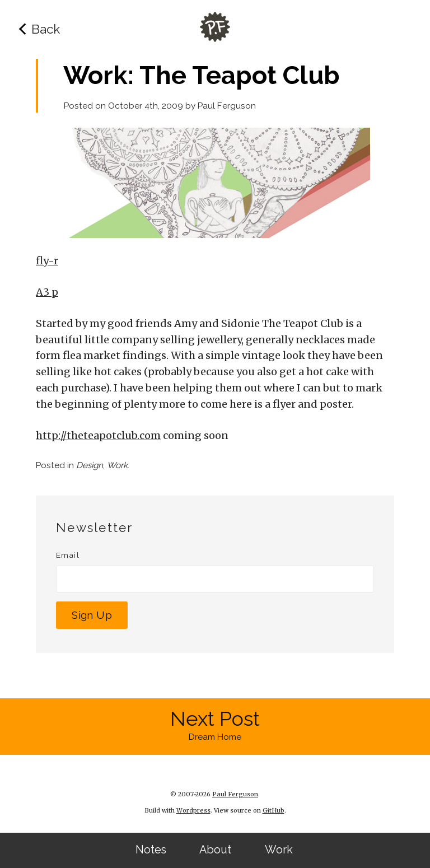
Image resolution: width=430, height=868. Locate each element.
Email (68, 555)
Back (46, 29)
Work (279, 850)
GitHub (274, 810)
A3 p (47, 292)
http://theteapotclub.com (98, 435)
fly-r (47, 261)
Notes (151, 850)
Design (90, 465)
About (215, 850)
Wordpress (193, 810)
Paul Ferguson (227, 106)
